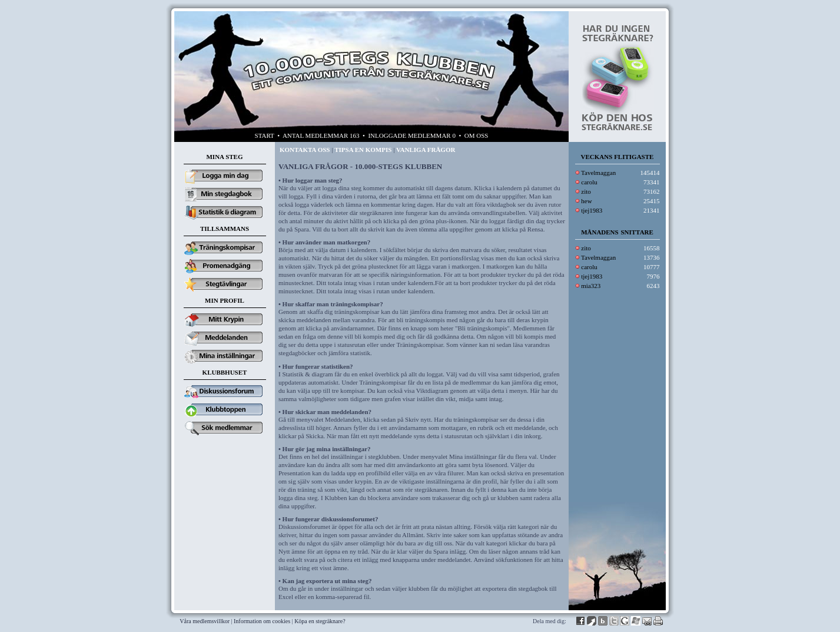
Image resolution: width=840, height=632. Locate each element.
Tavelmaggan (598, 173)
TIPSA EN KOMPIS (363, 150)
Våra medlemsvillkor (205, 621)
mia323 (591, 286)
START (265, 135)
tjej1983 (592, 210)
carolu (589, 182)
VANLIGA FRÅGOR (426, 150)
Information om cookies (262, 621)
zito (586, 191)
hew (586, 201)
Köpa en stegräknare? (320, 621)
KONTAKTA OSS (305, 150)
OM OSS (477, 135)
